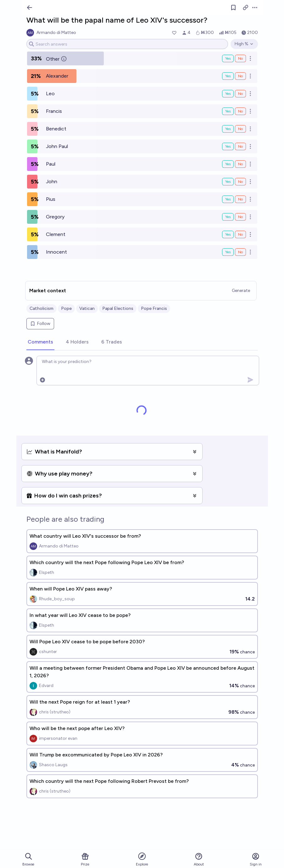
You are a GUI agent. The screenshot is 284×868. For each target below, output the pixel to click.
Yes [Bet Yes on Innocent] (228, 252)
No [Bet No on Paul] (240, 164)
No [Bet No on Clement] (240, 234)
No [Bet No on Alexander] (240, 76)
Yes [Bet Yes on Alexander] (228, 76)
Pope (66, 308)
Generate (241, 291)
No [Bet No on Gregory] (240, 217)
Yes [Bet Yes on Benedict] (228, 129)
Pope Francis (154, 308)
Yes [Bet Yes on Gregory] (228, 217)
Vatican (87, 308)
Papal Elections (118, 308)
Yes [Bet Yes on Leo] (228, 94)
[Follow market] (233, 8)
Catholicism (42, 308)
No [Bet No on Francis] (240, 111)
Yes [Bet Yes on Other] (228, 58)
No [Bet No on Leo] (240, 94)
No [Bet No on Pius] (240, 199)
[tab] (40, 342)
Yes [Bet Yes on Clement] (228, 234)
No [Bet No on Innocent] (240, 252)
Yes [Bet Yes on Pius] (228, 199)
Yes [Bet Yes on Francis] (228, 111)
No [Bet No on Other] (240, 58)
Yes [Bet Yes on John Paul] (228, 146)
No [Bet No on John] (240, 182)
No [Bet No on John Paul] (240, 146)
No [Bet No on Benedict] (240, 129)
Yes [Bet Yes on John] (228, 182)
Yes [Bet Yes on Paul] (228, 164)
